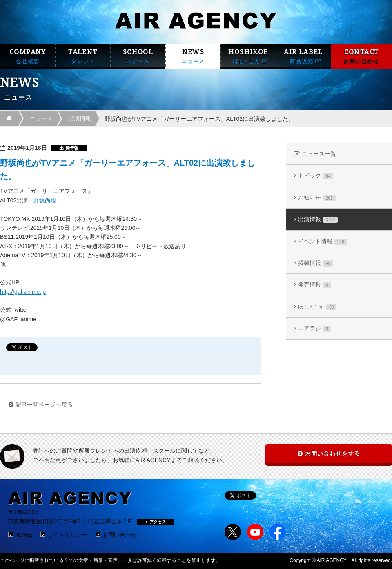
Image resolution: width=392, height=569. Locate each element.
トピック (316, 176)
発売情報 (315, 285)
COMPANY (28, 57)
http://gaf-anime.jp (23, 292)
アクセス (156, 522)
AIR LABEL (303, 57)
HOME (24, 535)
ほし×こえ (317, 307)
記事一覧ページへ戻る (44, 405)
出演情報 (80, 118)
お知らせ (317, 198)
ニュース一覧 (319, 154)
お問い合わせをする (333, 453)
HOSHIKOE (248, 57)
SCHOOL (138, 57)
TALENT (83, 57)
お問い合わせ (120, 535)
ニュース (41, 118)
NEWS (193, 57)
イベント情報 (323, 241)
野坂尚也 (45, 200)
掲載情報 (316, 263)
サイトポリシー (67, 535)
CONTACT (361, 57)
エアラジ (315, 328)
